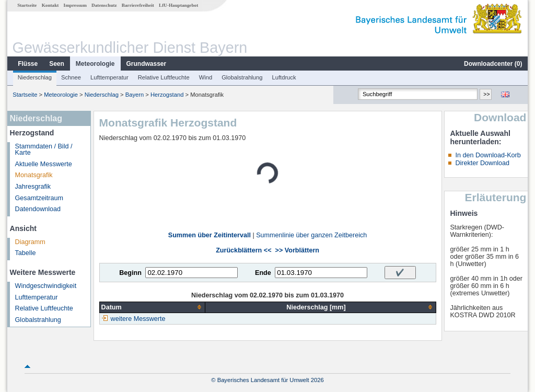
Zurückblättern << (243, 250)
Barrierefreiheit (138, 5)
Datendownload (38, 209)
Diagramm (30, 242)
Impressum (75, 5)
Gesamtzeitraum (39, 198)
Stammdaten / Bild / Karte (44, 150)
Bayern (135, 95)
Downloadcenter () (493, 64)
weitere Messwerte (138, 319)
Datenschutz (104, 5)
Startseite (27, 5)
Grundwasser (147, 64)
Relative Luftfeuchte (164, 77)
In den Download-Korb (488, 155)
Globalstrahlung (242, 77)
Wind (206, 77)
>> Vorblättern (297, 250)
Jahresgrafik (33, 187)
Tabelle (26, 253)
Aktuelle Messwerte (44, 164)
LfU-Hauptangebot (178, 5)
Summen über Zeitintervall (210, 235)
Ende (263, 273)
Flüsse (28, 64)
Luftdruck (284, 77)
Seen (57, 64)
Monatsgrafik (34, 175)
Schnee (71, 77)
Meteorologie (95, 64)
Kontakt (50, 5)
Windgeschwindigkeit (46, 286)
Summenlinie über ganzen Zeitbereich (311, 235)
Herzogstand (167, 95)
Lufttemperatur (109, 77)
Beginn (130, 273)
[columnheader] (152, 307)
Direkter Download (482, 163)
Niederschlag (35, 77)
